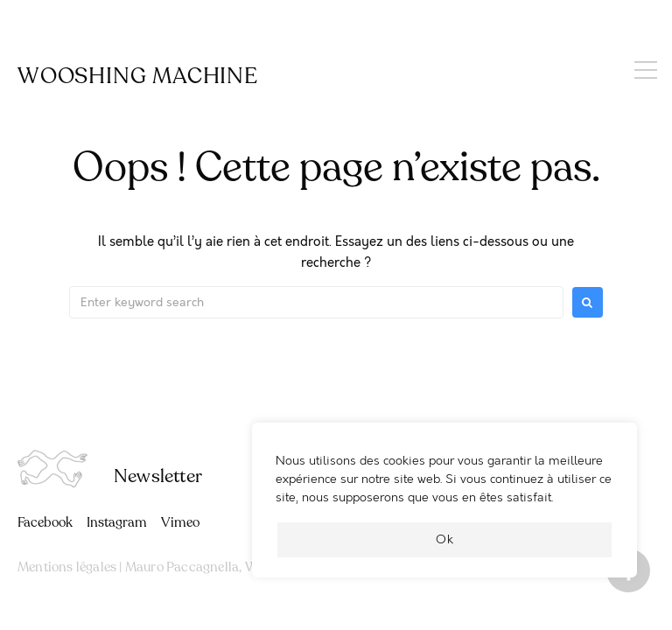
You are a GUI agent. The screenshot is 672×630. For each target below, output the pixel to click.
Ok (445, 539)
